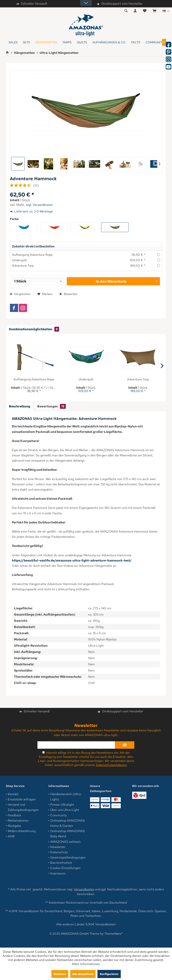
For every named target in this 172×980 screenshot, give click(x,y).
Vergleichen (20, 294)
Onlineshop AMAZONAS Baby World (68, 834)
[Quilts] (82, 42)
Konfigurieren (109, 974)
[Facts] (136, 42)
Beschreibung (20, 406)
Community (59, 815)
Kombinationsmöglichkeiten (34, 329)
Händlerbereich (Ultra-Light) (66, 797)
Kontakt (13, 794)
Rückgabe (14, 826)
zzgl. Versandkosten (39, 205)
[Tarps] (67, 42)
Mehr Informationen (86, 964)
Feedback (14, 815)
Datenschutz (59, 852)
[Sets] (26, 42)
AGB (11, 836)
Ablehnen (60, 974)
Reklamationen (18, 821)
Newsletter (58, 847)
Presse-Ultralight (62, 805)
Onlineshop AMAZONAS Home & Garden (68, 823)
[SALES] (13, 42)
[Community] (155, 42)
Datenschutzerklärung (111, 765)
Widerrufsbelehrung (22, 831)
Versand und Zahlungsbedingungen (23, 807)
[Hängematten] (46, 42)
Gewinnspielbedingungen (68, 857)
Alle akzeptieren (83, 974)
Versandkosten (84, 889)
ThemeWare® (113, 934)
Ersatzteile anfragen (22, 799)
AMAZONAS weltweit (65, 842)
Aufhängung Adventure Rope (32, 255)
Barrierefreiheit (61, 863)
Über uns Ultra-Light (65, 810)
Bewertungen (52, 406)
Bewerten (68, 294)
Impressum (58, 873)
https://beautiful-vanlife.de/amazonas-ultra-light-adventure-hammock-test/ (72, 560)
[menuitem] (154, 11)
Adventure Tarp (23, 266)
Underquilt (19, 260)
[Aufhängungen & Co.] (109, 42)
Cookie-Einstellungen (65, 868)
